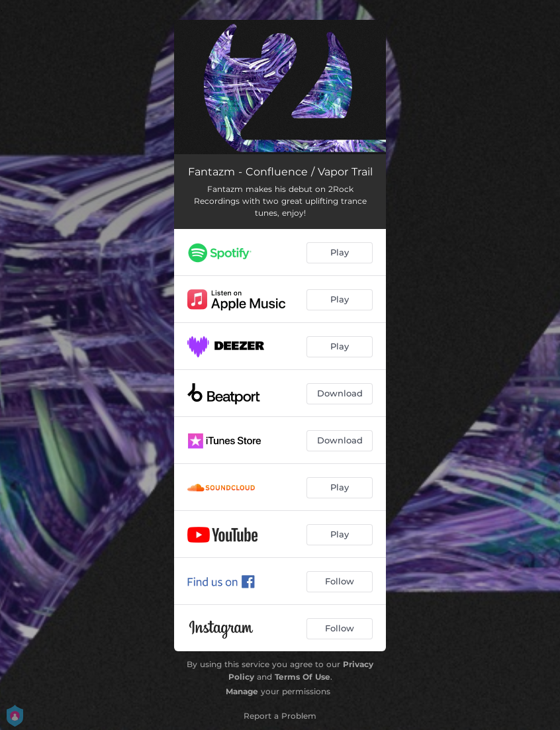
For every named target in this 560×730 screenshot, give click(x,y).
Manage (242, 691)
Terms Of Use (303, 677)
